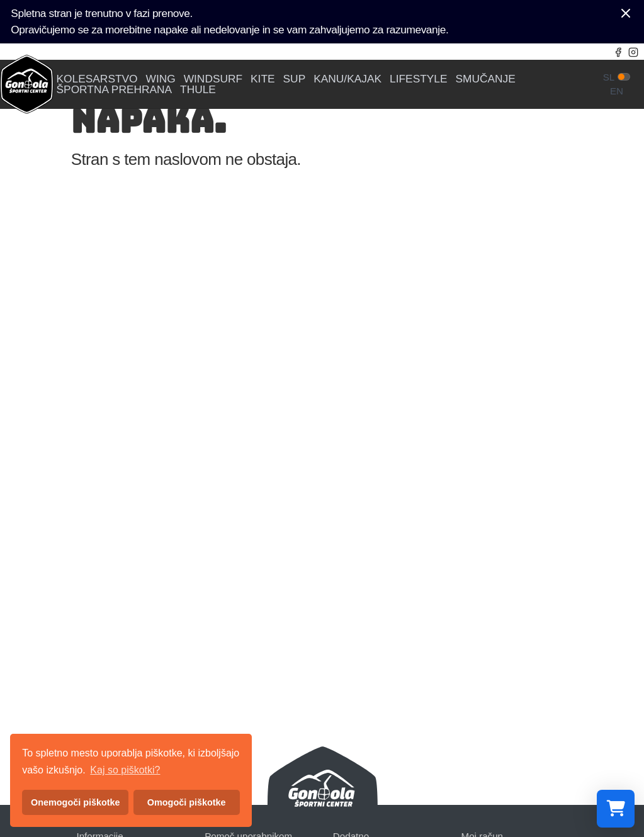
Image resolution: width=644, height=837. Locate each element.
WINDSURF (213, 79)
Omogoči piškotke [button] (187, 802)
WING (161, 79)
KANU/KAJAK (347, 79)
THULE (198, 90)
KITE (263, 79)
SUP (295, 79)
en (617, 91)
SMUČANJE (486, 79)
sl (609, 77)
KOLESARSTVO (97, 79)
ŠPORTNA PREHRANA (115, 90)
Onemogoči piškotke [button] (76, 802)
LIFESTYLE (419, 79)
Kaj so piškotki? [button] (125, 770)
